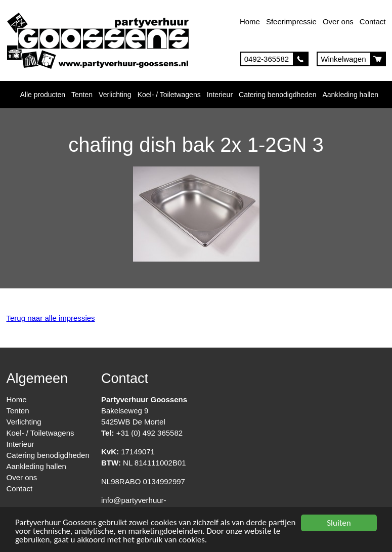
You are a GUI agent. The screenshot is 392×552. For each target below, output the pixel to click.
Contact (373, 22)
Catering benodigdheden (277, 95)
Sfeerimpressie (291, 22)
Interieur (220, 95)
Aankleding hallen (350, 95)
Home (250, 22)
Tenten (82, 95)
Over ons (338, 22)
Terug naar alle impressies (51, 318)
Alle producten (43, 95)
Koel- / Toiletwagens (169, 95)
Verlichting (115, 95)
